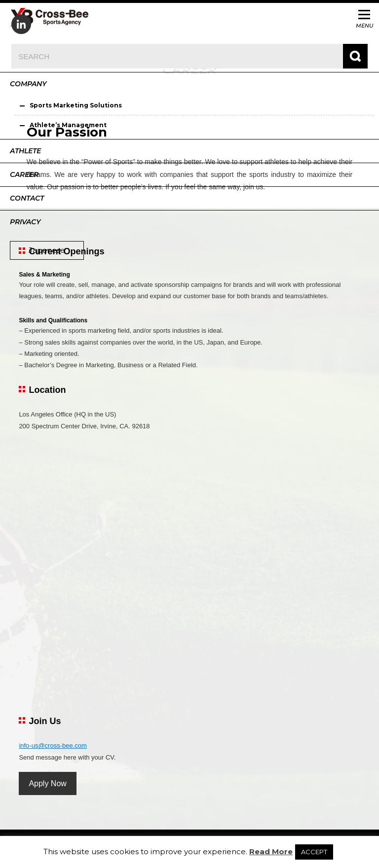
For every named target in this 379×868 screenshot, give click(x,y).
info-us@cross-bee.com (53, 746)
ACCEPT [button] (314, 852)
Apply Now (47, 783)
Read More (271, 851)
